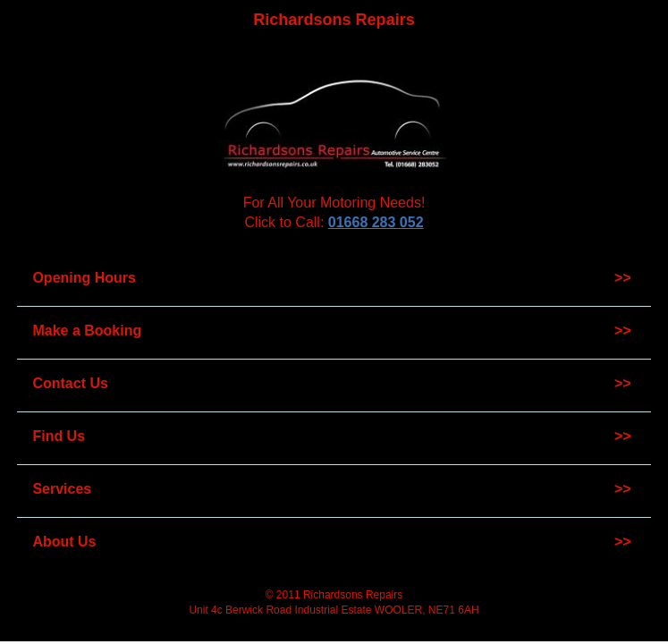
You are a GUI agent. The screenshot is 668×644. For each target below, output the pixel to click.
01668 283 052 (376, 222)
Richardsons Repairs (334, 20)
